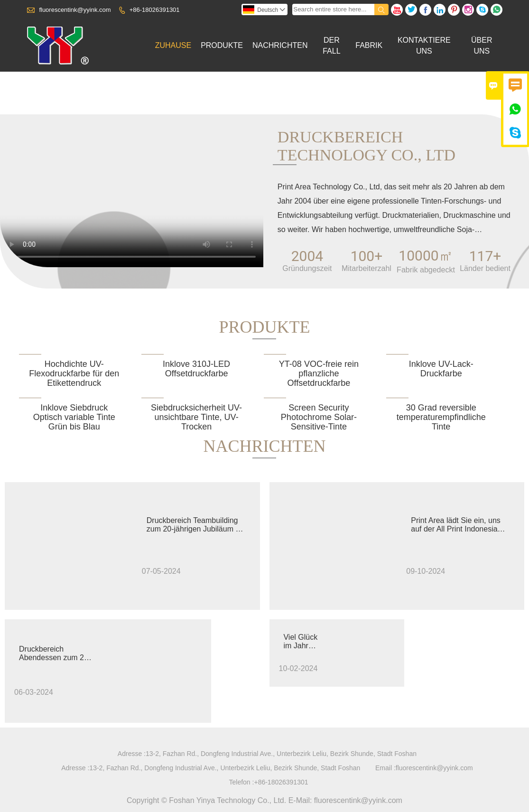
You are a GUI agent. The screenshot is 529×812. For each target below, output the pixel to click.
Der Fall (331, 46)
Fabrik (369, 45)
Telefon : (242, 782)
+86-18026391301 (155, 10)
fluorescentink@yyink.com (75, 10)
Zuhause (173, 45)
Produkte (222, 45)
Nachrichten (280, 45)
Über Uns (482, 46)
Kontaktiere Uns (424, 46)
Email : (385, 768)
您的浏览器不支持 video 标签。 (132, 201)
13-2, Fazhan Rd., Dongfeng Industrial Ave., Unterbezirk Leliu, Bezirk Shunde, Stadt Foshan (281, 754)
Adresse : (132, 754)
